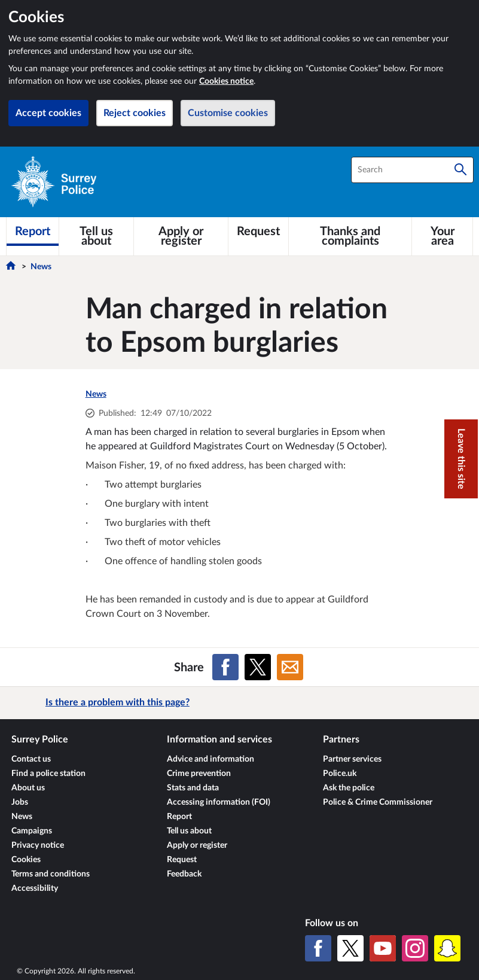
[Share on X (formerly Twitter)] (258, 667)
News (41, 267)
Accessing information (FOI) (219, 802)
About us (28, 788)
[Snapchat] (447, 948)
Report (179, 817)
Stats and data (193, 788)
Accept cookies (48, 113)
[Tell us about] (96, 236)
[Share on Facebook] (225, 667)
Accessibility (35, 888)
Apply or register (197, 845)
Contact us (31, 759)
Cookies (26, 860)
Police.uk (340, 774)
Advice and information (210, 759)
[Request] (258, 232)
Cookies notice (226, 81)
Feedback (184, 874)
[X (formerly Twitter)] (350, 948)
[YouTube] (383, 948)
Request (182, 860)
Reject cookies (135, 113)
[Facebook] (318, 948)
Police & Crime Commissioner (378, 802)
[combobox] (412, 170)
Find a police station (48, 774)
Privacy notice (38, 845)
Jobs (20, 802)
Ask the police (349, 788)
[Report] (33, 232)
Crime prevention (199, 774)
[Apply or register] (181, 236)
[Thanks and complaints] (350, 236)
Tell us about (189, 831)
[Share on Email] (290, 667)
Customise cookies (228, 113)
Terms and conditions (51, 874)
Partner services (352, 759)
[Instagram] (415, 948)
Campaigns (32, 831)
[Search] (460, 170)
